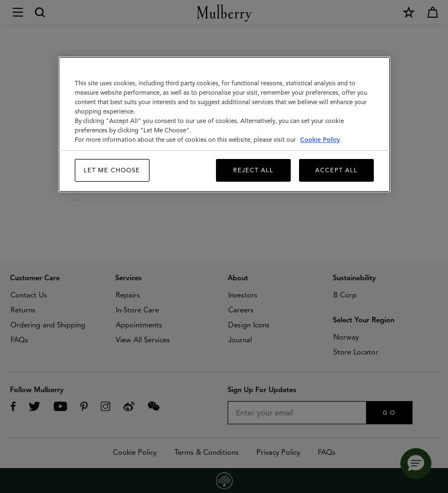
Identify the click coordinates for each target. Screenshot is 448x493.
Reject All (253, 170)
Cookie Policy (320, 140)
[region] (224, 125)
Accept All (336, 170)
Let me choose (112, 170)
